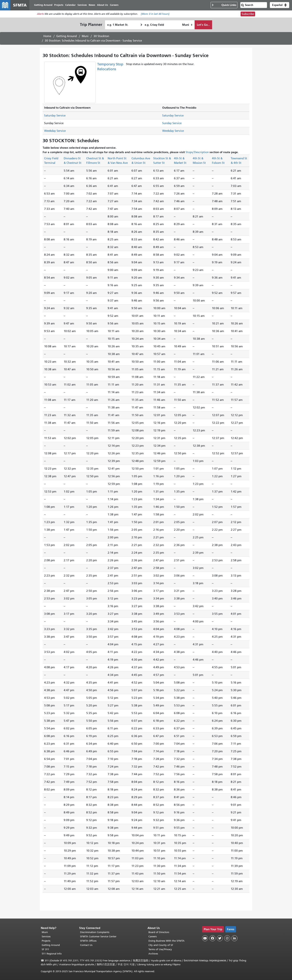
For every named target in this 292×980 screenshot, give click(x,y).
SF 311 (45, 949)
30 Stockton (101, 36)
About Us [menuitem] (103, 5)
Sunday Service (172, 123)
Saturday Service (55, 116)
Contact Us (86, 945)
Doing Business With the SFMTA (166, 941)
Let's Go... (203, 25)
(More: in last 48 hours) (155, 14)
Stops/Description (197, 152)
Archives (153, 954)
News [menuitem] (92, 5)
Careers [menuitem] (114, 5)
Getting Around (66, 36)
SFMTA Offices (88, 941)
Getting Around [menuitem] (43, 5)
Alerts (40, 14)
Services (46, 936)
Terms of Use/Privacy (160, 949)
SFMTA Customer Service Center (98, 936)
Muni (85, 36)
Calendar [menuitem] (71, 5)
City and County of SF (161, 945)
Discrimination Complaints (95, 932)
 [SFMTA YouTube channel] (205, 938)
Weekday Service (55, 131)
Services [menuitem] (82, 5)
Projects (46, 941)
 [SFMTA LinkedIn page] (234, 938)
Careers (153, 936)
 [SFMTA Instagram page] (227, 938)
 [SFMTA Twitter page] (220, 938)
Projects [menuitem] (59, 5)
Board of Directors (159, 932)
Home (47, 36)
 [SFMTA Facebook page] (212, 938)
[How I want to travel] (187, 25)
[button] (280, 5)
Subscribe (248, 14)
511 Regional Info (52, 954)
